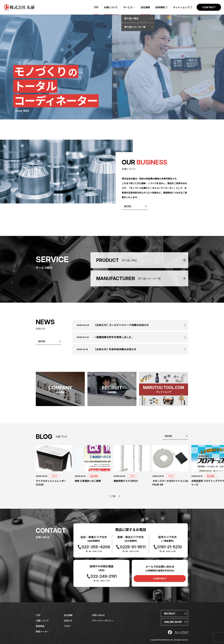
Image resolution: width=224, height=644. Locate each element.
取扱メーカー (42, 631)
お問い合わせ (98, 615)
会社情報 (68, 615)
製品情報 (94, 476)
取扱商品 (40, 626)
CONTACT (160, 579)
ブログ (54, 476)
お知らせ (68, 621)
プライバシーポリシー (103, 621)
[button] (119, 496)
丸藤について (42, 621)
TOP (38, 615)
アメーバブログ (181, 632)
